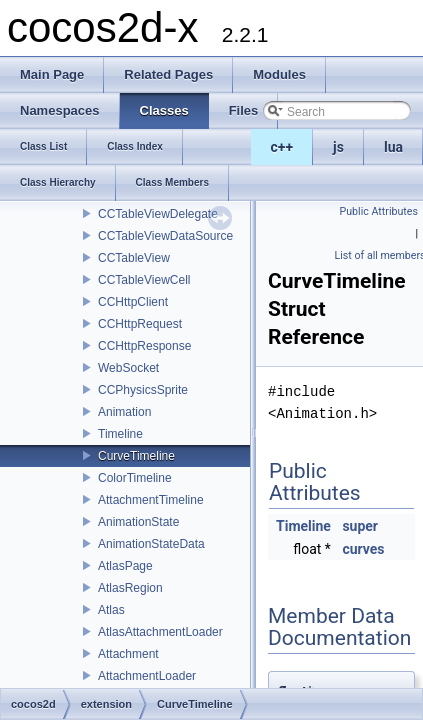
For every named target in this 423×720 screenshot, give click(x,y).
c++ (282, 147)
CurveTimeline (136, 456)
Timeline (120, 434)
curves (363, 549)
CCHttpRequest (140, 324)
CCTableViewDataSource (165, 236)
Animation (124, 412)
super (360, 526)
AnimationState (138, 522)
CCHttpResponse (144, 346)
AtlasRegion (130, 588)
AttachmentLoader (147, 676)
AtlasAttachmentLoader (160, 632)
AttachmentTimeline (151, 500)
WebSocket (128, 368)
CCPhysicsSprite (143, 390)
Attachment (128, 654)
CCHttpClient (133, 302)
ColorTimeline (135, 478)
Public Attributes (378, 211)
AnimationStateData (151, 544)
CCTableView (134, 258)
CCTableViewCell (144, 280)
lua (393, 147)
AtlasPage (125, 566)
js (338, 147)
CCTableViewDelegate (158, 214)
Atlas (111, 610)
